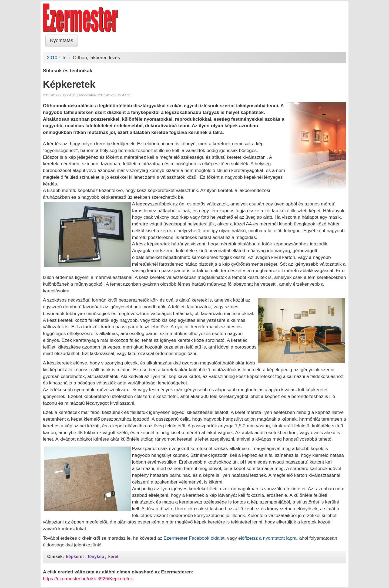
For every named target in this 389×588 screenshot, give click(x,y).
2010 (52, 58)
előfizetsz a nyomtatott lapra (267, 538)
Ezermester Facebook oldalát (194, 538)
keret (113, 557)
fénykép (96, 557)
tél (65, 58)
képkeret (75, 557)
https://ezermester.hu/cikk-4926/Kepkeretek (88, 579)
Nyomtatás (62, 40)
